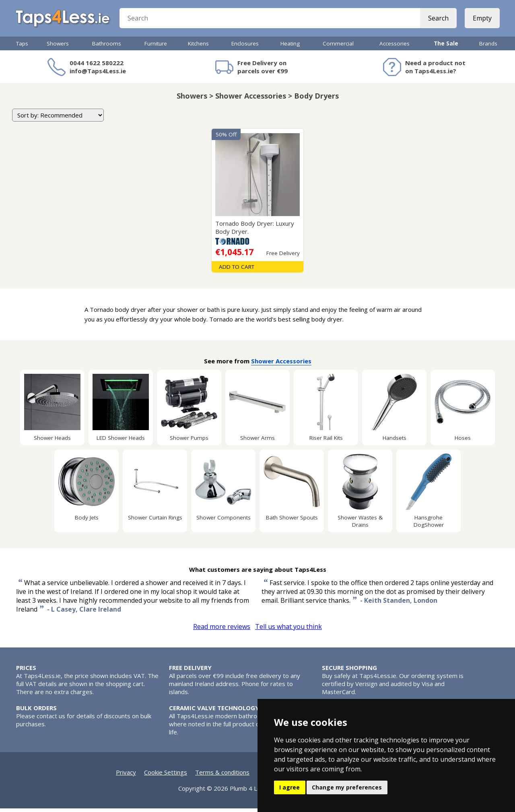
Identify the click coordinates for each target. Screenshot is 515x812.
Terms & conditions (222, 776)
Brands (488, 47)
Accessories (394, 47)
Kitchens (198, 47)
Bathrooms (107, 47)
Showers (58, 47)
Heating (290, 47)
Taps (22, 47)
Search (438, 20)
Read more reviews (222, 630)
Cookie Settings (166, 776)
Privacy (126, 776)
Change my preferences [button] (347, 787)
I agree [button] (289, 787)
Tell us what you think (288, 630)
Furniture (156, 47)
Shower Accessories (281, 365)
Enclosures (245, 47)
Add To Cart (237, 270)
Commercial (338, 47)
